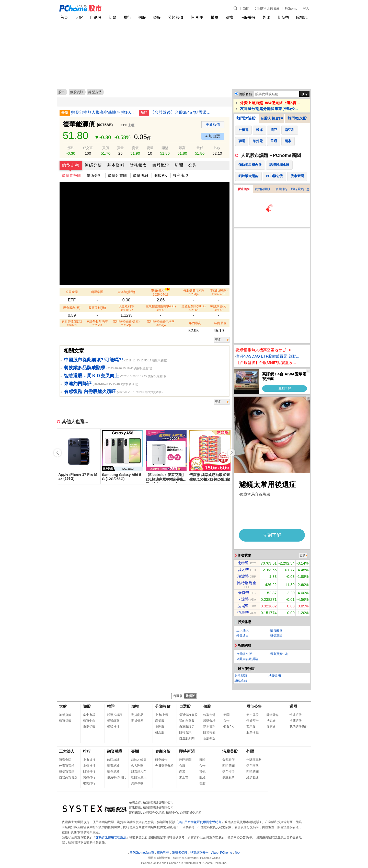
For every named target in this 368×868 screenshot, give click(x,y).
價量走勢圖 (71, 175)
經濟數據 (252, 777)
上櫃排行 (89, 766)
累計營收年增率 (97, 323)
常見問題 (241, 676)
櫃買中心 (89, 721)
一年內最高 (193, 323)
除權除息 (273, 715)
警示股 (251, 727)
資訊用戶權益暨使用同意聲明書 (200, 822)
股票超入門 (139, 772)
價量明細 (141, 175)
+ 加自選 (213, 136)
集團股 (160, 727)
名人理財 (137, 766)
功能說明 (275, 676)
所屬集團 (97, 292)
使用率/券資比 (117, 777)
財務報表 (138, 165)
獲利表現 (181, 175)
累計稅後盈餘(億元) (126, 323)
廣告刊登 (163, 853)
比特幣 (283, 17)
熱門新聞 (185, 760)
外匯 (267, 17)
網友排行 (89, 783)
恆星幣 (243, 612)
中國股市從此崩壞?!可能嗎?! (94, 360)
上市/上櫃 (162, 715)
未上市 (184, 777)
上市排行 (89, 760)
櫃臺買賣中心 (279, 654)
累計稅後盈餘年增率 (161, 323)
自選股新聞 (187, 738)
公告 (193, 165)
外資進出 (243, 635)
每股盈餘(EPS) (193, 292)
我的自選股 (262, 189)
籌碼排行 (89, 777)
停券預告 (252, 721)
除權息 (302, 17)
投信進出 (276, 635)
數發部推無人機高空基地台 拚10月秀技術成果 (103, 112)
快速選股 (296, 715)
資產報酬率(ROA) (193, 308)
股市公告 (254, 706)
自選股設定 (187, 727)
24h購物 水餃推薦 (267, 8)
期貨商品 (137, 715)
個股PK (197, 17)
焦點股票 (228, 777)
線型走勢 (71, 165)
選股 (142, 17)
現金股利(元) (72, 308)
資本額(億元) (126, 292)
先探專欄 (137, 783)
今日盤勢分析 (164, 766)
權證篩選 (113, 721)
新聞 (246, 8)
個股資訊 (77, 92)
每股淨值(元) (219, 308)
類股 (157, 17)
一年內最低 (219, 323)
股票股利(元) (97, 308)
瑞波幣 (243, 576)
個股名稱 (245, 94)
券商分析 (163, 751)
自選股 (96, 17)
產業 (182, 772)
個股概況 (161, 165)
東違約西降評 (78, 384)
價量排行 (281, 189)
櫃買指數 (65, 721)
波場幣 (243, 606)
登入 (306, 8)
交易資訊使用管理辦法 (111, 837)
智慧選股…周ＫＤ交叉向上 (91, 376)
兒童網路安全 (199, 853)
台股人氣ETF (271, 118)
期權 (229, 17)
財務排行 (89, 772)
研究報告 (161, 760)
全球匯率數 (254, 760)
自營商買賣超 (68, 777)
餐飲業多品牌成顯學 (85, 368)
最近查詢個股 (188, 715)
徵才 (238, 853)
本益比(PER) (219, 292)
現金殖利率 (126, 308)
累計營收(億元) (72, 323)
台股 (182, 766)
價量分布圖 (117, 175)
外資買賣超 (67, 766)
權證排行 (113, 727)
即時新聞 (187, 751)
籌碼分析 (93, 165)
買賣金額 (65, 760)
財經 (202, 777)
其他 (202, 772)
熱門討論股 (246, 118)
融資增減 (113, 766)
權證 (214, 17)
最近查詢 (243, 189)
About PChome (222, 853)
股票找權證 (115, 715)
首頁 (64, 17)
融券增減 (113, 772)
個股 (207, 706)
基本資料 (116, 165)
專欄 (135, 751)
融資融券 (276, 630)
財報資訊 (185, 732)
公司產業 (72, 292)
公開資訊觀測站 (247, 659)
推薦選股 (296, 721)
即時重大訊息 (300, 189)
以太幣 (243, 570)
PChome (291, 8)
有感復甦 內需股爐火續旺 (90, 392)
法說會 (271, 721)
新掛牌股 (252, 715)
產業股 (160, 721)
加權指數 (65, 715)
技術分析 (94, 175)
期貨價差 (137, 721)
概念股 (160, 732)
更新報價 (213, 125)
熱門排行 (228, 772)
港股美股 (248, 17)
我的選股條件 (299, 727)
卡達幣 (243, 599)
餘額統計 (113, 760)
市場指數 (89, 727)
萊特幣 (243, 592)
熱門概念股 (297, 118)
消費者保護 (180, 853)
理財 (202, 783)
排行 (127, 17)
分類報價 (176, 17)
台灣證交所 (244, 654)
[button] (232, 453)
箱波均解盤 (139, 760)
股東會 (271, 727)
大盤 (79, 17)
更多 (218, 340)
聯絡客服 (241, 681)
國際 (202, 760)
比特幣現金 (247, 583)
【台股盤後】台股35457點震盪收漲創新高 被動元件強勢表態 (182, 112)
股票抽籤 (252, 732)
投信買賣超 (67, 772)
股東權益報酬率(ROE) (161, 308)
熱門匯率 (252, 766)
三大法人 (243, 630)
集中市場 (89, 715)
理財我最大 (139, 777)
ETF (124, 125)
